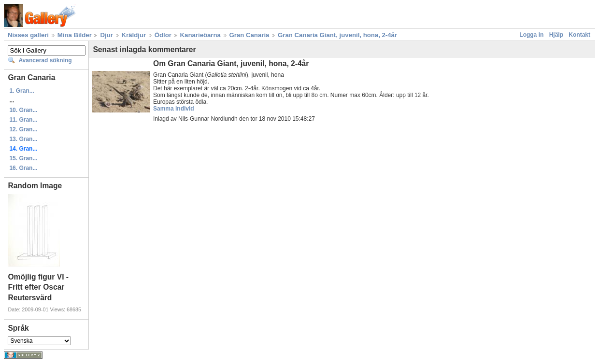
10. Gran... (23, 110)
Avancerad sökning (45, 60)
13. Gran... (23, 139)
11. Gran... (23, 120)
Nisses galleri (28, 35)
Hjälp (556, 35)
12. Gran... (23, 129)
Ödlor (163, 35)
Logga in (531, 35)
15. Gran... (23, 158)
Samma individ (174, 109)
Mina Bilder (75, 35)
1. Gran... (21, 91)
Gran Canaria (250, 35)
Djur (106, 35)
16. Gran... (23, 168)
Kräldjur (134, 35)
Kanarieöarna (200, 35)
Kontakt (579, 35)
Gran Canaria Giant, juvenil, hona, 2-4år (337, 35)
